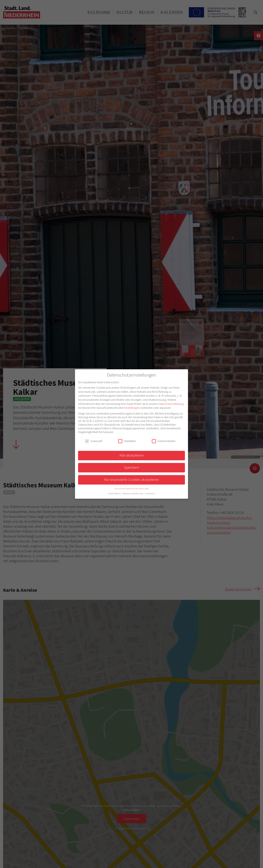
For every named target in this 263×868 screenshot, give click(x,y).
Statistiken (127, 441)
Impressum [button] (150, 493)
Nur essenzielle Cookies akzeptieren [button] (131, 480)
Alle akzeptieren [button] (131, 455)
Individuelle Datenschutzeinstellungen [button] (132, 489)
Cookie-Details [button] (115, 493)
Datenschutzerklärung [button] (133, 493)
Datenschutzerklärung (171, 404)
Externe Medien (164, 441)
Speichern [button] (131, 467)
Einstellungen (132, 408)
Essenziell (93, 441)
